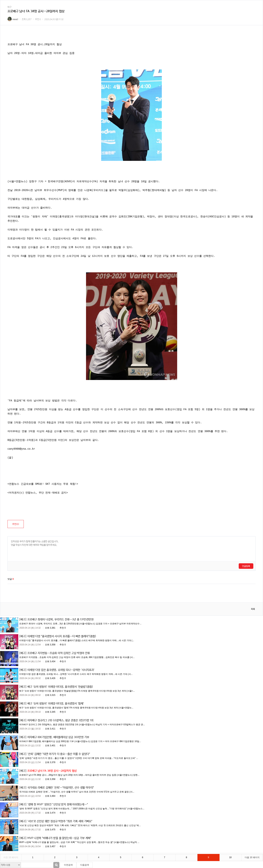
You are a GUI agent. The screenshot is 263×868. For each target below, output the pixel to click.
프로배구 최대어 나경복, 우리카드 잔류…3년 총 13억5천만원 (61, 619)
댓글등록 (246, 566)
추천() (16, 524)
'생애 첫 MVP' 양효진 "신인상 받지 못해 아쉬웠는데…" (58, 804)
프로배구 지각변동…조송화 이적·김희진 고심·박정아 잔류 (59, 653)
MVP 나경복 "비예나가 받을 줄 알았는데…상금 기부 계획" (59, 838)
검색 (56, 865)
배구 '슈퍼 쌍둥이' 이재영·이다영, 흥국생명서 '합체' (56, 703)
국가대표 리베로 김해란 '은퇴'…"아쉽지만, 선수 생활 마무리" (61, 787)
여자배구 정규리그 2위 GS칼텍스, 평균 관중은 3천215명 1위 (60, 720)
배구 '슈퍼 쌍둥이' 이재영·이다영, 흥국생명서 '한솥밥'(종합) (60, 687)
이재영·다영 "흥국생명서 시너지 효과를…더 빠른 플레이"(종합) (62, 636)
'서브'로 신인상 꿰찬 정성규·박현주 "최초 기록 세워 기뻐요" (60, 821)
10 (230, 857)
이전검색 (68, 865)
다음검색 (85, 865)
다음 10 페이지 (252, 857)
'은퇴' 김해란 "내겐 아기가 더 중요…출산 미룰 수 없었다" (59, 754)
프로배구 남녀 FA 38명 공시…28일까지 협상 (52, 771)
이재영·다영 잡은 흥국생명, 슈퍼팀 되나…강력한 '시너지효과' (61, 670)
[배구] (23, 619)
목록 (253, 609)
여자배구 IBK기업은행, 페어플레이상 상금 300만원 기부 (58, 737)
